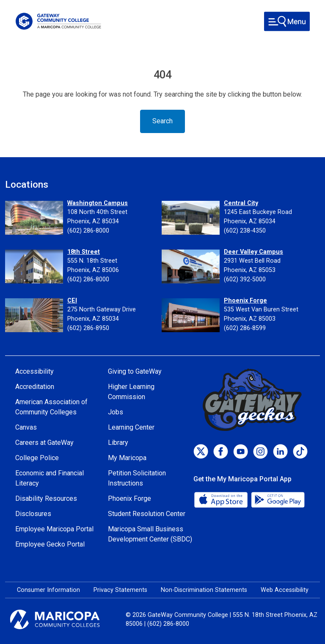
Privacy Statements (120, 590)
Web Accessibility (285, 590)
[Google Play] (278, 499)
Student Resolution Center (147, 514)
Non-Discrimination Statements (204, 590)
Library (118, 443)
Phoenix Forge (245, 301)
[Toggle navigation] (287, 21)
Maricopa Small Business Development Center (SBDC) (150, 534)
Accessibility (34, 371)
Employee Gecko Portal (50, 544)
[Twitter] (201, 451)
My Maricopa (127, 458)
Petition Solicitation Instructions (137, 478)
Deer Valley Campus (253, 252)
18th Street (84, 252)
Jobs (116, 412)
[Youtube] (241, 451)
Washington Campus (98, 203)
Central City (241, 203)
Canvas (26, 427)
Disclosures (33, 514)
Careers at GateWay (44, 443)
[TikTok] (300, 451)
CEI (72, 301)
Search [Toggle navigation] (162, 121)
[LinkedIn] (280, 451)
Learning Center (131, 427)
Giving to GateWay (135, 371)
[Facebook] (221, 451)
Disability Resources (46, 498)
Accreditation (35, 387)
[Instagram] (260, 451)
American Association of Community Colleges (51, 407)
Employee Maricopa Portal (54, 529)
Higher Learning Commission (131, 392)
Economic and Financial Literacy (50, 478)
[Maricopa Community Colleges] (65, 619)
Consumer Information (48, 590)
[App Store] (222, 499)
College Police (37, 458)
